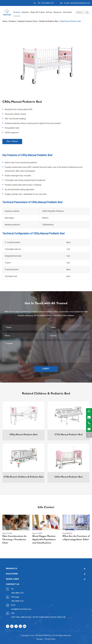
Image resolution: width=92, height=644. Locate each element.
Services (49, 14)
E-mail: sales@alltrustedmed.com (75, 3)
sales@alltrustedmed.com (21, 609)
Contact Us (13, 584)
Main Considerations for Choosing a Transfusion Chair (15, 540)
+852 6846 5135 (17, 601)
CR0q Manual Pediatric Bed (70, 22)
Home (5, 22)
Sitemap (39, 639)
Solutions (25, 14)
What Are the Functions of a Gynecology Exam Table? (76, 538)
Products (17, 14)
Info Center (68, 14)
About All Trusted (37, 14)
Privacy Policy (50, 639)
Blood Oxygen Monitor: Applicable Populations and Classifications (44, 540)
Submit (46, 369)
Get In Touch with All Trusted (46, 304)
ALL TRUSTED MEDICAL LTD (43, 636)
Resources (58, 14)
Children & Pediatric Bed (48, 22)
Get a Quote (12, 142)
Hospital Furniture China (27, 22)
